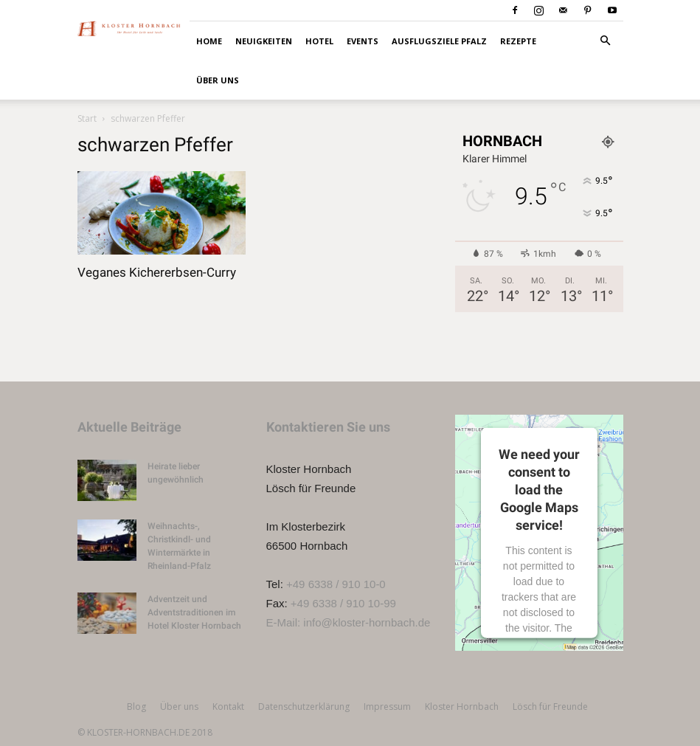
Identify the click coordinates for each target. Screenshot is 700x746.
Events (363, 41)
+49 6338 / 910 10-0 (336, 584)
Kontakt (228, 707)
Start (87, 118)
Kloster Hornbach (462, 707)
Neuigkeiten (264, 41)
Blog (136, 707)
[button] (606, 41)
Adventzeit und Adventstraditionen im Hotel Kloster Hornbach (194, 612)
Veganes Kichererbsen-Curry (157, 272)
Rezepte (518, 41)
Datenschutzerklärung (304, 707)
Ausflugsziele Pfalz (439, 41)
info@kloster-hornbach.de (367, 622)
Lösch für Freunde (550, 707)
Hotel (319, 41)
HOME (209, 41)
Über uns (218, 80)
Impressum (387, 707)
